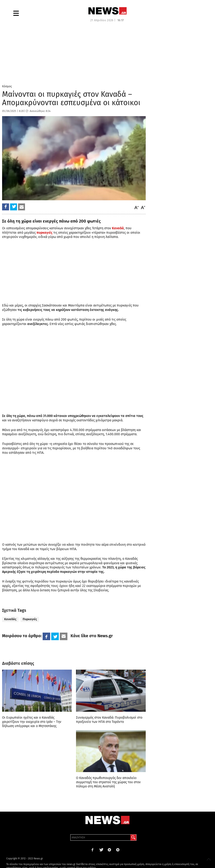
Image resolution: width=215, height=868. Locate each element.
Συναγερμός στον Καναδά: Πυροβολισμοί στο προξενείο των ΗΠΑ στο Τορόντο (109, 720)
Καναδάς (10, 619)
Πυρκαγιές (30, 619)
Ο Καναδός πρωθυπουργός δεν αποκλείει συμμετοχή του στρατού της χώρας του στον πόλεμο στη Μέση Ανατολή (108, 782)
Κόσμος (7, 86)
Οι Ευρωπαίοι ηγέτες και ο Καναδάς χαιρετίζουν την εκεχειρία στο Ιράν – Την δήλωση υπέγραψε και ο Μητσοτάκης (32, 722)
